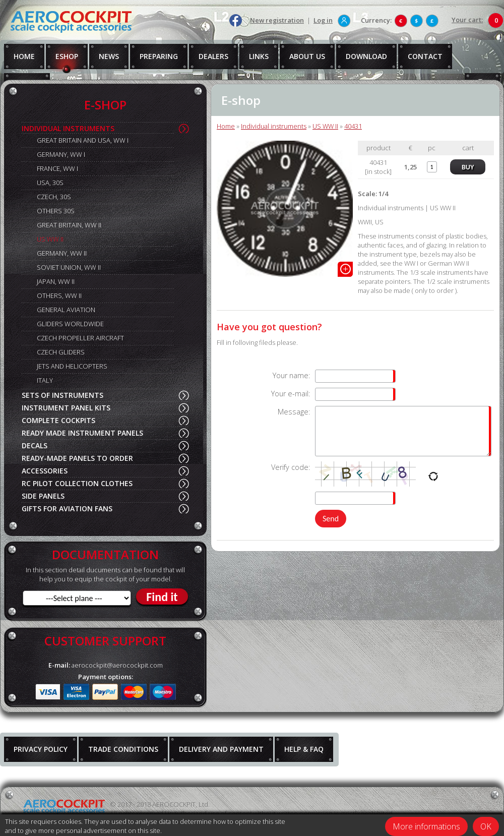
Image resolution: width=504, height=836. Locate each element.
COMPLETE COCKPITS (58, 420)
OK (486, 826)
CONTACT (425, 56)
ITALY (45, 380)
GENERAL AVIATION (66, 310)
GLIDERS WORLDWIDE (70, 324)
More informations (426, 826)
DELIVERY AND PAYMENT (221, 749)
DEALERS (213, 56)
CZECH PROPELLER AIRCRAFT (80, 338)
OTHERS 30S (56, 211)
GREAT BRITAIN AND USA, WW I (83, 140)
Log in (323, 20)
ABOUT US (307, 56)
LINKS (259, 56)
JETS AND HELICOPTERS (72, 366)
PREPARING (159, 56)
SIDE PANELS (43, 496)
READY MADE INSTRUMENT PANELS (82, 433)
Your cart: (467, 20)
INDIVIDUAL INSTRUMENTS (68, 128)
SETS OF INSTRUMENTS (62, 395)
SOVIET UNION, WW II (69, 267)
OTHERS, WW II (59, 295)
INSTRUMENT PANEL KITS (66, 408)
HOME (24, 56)
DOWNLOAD (366, 56)
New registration (277, 20)
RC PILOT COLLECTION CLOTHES (77, 483)
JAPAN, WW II (56, 281)
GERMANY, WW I (61, 154)
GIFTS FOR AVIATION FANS (67, 509)
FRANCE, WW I (57, 168)
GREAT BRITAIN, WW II (69, 225)
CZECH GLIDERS (61, 352)
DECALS (35, 445)
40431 (353, 126)
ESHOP (67, 56)
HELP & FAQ (304, 749)
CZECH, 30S (54, 197)
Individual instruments (274, 126)
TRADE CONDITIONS (123, 749)
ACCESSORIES (45, 471)
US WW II (50, 239)
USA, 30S (50, 183)
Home (226, 126)
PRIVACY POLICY (41, 749)
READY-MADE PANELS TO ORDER (77, 458)
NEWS (109, 56)
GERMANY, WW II (62, 253)
